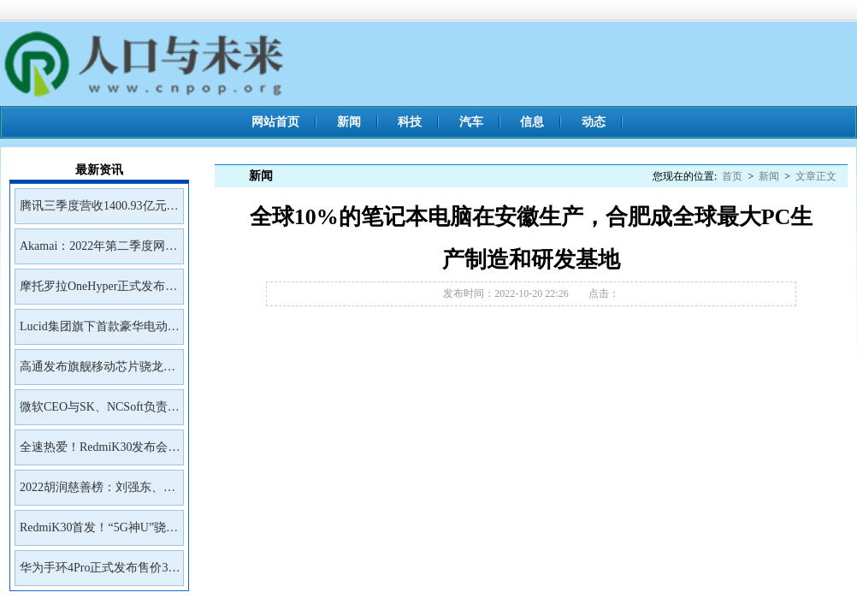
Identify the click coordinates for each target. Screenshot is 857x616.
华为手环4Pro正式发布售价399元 (100, 573)
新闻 (349, 122)
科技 (410, 122)
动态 (594, 122)
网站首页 (275, 122)
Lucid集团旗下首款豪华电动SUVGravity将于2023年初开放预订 (98, 332)
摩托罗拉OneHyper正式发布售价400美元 (98, 292)
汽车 (471, 122)
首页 (732, 176)
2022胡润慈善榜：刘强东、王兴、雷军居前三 (98, 493)
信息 (532, 122)
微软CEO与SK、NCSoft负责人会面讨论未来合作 (100, 412)
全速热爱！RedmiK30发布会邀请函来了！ (100, 453)
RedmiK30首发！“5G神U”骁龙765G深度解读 (99, 533)
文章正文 (816, 176)
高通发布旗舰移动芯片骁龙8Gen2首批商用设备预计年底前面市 (95, 372)
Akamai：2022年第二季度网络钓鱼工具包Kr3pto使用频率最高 (98, 252)
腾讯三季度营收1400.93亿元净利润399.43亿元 (99, 211)
